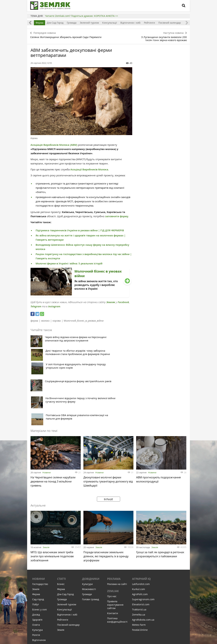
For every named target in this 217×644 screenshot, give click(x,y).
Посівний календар (170, 23)
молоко (45, 319)
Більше (108, 444)
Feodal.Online (140, 576)
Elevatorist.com (141, 550)
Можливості (89, 535)
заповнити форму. (117, 215)
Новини (47, 417)
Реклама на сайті (117, 530)
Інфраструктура (41, 596)
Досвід (36, 561)
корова (57, 319)
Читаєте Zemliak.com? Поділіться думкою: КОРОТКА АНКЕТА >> (81, 16)
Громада (72, 23)
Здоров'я (37, 566)
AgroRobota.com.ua (143, 566)
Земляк (111, 301)
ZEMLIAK (113, 537)
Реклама (114, 525)
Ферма (40, 23)
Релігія (36, 581)
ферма (34, 319)
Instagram (54, 305)
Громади (87, 540)
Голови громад (91, 545)
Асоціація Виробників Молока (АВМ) (54, 144)
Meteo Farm (139, 571)
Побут (36, 550)
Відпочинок (39, 586)
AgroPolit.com (140, 540)
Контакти (113, 559)
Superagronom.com (143, 545)
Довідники (91, 525)
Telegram (36, 305)
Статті (61, 525)
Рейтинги (149, 23)
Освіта (36, 571)
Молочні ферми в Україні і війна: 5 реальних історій (69, 262)
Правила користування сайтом (115, 551)
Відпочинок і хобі (130, 23)
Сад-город (38, 545)
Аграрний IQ (141, 525)
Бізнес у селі (40, 556)
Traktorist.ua (139, 556)
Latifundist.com (141, 530)
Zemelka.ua (139, 561)
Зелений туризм (89, 23)
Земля (46, 492)
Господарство (40, 530)
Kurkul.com (139, 535)
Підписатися (80, 621)
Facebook (123, 301)
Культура (37, 576)
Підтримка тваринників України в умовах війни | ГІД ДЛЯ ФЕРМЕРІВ (80, 229)
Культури (87, 530)
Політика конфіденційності (117, 566)
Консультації (110, 23)
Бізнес (61, 530)
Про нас (112, 542)
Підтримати (127, 621)
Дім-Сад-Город (55, 23)
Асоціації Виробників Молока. (90, 168)
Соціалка (37, 591)
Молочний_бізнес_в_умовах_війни (84, 319)
